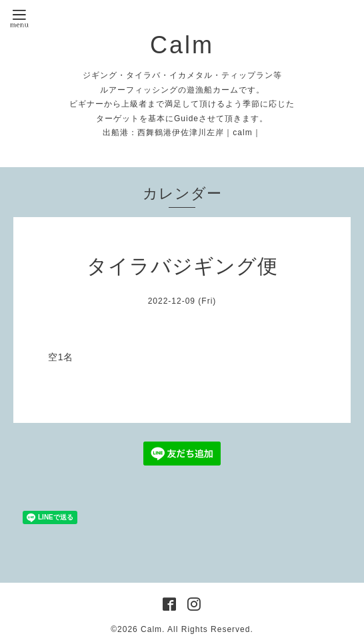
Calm (182, 45)
